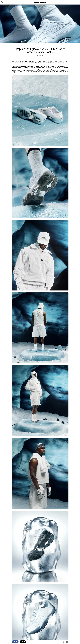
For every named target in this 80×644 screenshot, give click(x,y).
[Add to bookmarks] (63, 642)
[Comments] (67, 642)
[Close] (2, 2)
